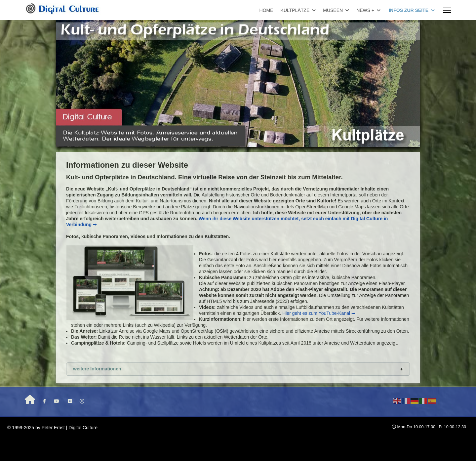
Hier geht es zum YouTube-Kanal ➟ (319, 313)
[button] (238, 369)
